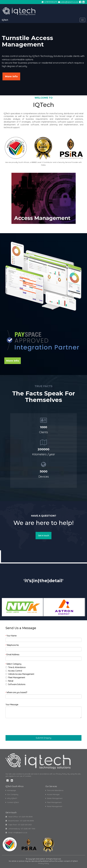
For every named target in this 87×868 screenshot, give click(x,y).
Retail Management (54, 806)
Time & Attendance (17, 667)
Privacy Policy (44, 863)
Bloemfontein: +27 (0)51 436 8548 (20, 821)
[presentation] (24, 728)
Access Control (15, 671)
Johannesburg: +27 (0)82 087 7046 (20, 829)
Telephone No (12, 645)
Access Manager (53, 794)
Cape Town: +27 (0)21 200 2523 (19, 825)
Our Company (12, 794)
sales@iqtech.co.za (69, 2)
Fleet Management (17, 678)
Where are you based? (16, 692)
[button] (43, 738)
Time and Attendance (54, 790)
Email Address (12, 655)
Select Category (13, 664)
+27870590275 (51, 2)
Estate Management (54, 798)
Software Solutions (17, 684)
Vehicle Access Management (21, 674)
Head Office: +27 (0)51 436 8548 (19, 817)
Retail (11, 681)
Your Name (11, 636)
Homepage (11, 790)
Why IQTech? (11, 798)
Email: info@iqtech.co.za (16, 833)
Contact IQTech (12, 802)
